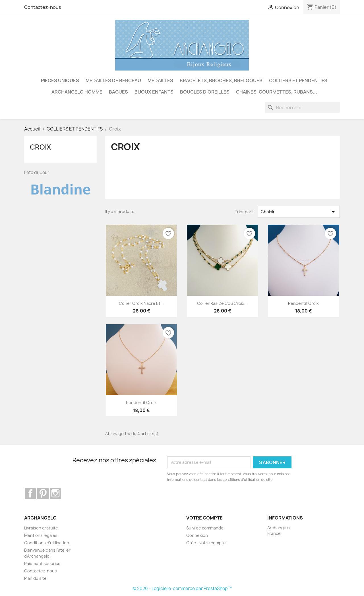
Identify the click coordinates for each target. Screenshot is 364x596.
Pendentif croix (303, 303)
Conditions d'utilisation (47, 543)
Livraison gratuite (41, 528)
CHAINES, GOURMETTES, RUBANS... (277, 92)
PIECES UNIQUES (60, 80)
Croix (41, 147)
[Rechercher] (302, 107)
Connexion (197, 535)
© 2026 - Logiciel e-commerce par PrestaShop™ (182, 588)
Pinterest (43, 493)
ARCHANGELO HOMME (77, 92)
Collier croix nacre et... (141, 303)
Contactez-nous (43, 7)
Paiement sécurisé (42, 563)
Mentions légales (41, 535)
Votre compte (204, 518)
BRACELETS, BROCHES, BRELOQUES (221, 80)
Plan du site (35, 578)
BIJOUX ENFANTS (154, 92)
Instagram (55, 493)
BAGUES (118, 92)
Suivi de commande (205, 528)
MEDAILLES (160, 80)
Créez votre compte (206, 543)
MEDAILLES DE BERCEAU (113, 80)
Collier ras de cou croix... (222, 303)
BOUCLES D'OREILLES (205, 92)
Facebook (30, 493)
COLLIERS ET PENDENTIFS (298, 80)
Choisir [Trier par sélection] (299, 212)
